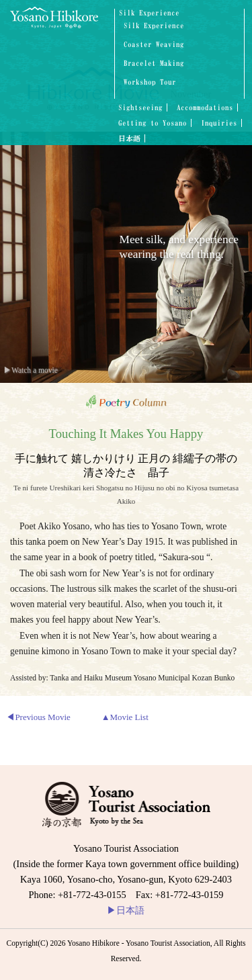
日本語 (129, 138)
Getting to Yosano (153, 123)
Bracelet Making (154, 63)
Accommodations (205, 107)
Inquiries (219, 123)
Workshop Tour (150, 82)
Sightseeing (140, 107)
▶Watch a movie (31, 370)
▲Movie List (125, 717)
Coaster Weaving (154, 45)
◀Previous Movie (38, 717)
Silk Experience (149, 13)
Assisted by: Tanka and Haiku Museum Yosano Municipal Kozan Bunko (122, 678)
